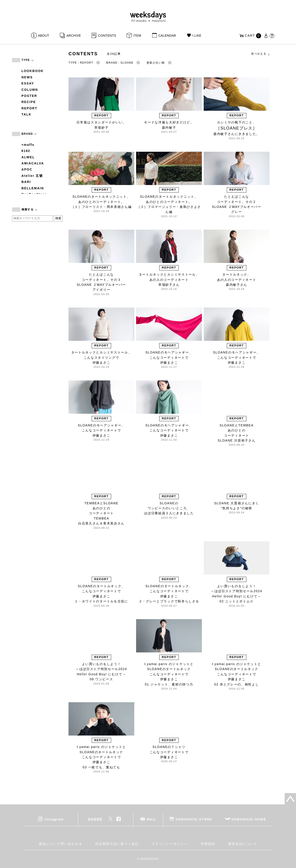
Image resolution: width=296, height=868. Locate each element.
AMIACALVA (33, 163)
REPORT (29, 108)
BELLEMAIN (33, 188)
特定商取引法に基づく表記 (117, 844)
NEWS (27, 77)
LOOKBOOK (33, 71)
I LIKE (197, 36)
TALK (27, 114)
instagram (54, 819)
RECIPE (29, 102)
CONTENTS (107, 36)
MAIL (152, 819)
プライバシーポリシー (170, 844)
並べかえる (261, 54)
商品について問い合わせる (60, 844)
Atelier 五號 (32, 176)
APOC (27, 169)
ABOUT (44, 36)
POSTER (29, 96)
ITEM (137, 36)
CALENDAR (167, 36)
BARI (26, 182)
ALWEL (28, 157)
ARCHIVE (74, 36)
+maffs (28, 145)
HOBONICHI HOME (249, 819)
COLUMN (30, 90)
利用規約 (208, 844)
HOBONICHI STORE (194, 819)
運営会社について (243, 844)
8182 (26, 151)
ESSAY (28, 83)
